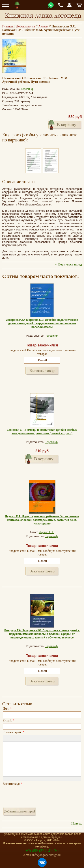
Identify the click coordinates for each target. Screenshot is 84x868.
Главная (8, 26)
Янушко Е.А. (46, 532)
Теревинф (27, 89)
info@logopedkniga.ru (46, 855)
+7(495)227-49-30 (42, 851)
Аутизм (43, 26)
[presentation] (37, 795)
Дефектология (26, 26)
